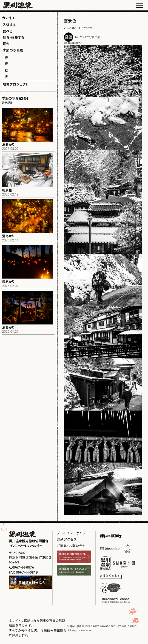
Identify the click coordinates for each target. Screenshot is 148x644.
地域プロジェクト (16, 84)
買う (6, 44)
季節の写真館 (13, 50)
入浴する (9, 25)
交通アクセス (67, 540)
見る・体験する (13, 38)
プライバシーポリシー (73, 533)
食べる (8, 31)
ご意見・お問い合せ (72, 546)
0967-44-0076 (23, 568)
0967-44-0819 (27, 573)
